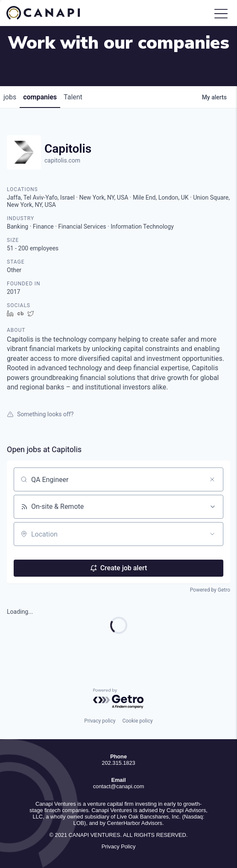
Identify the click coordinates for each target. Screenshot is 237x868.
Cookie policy (137, 721)
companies (40, 97)
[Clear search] (212, 479)
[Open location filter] (212, 534)
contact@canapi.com (119, 786)
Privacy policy (100, 721)
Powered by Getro (210, 590)
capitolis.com (62, 160)
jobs (10, 97)
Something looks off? (40, 414)
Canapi (49, 13)
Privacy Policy (119, 846)
